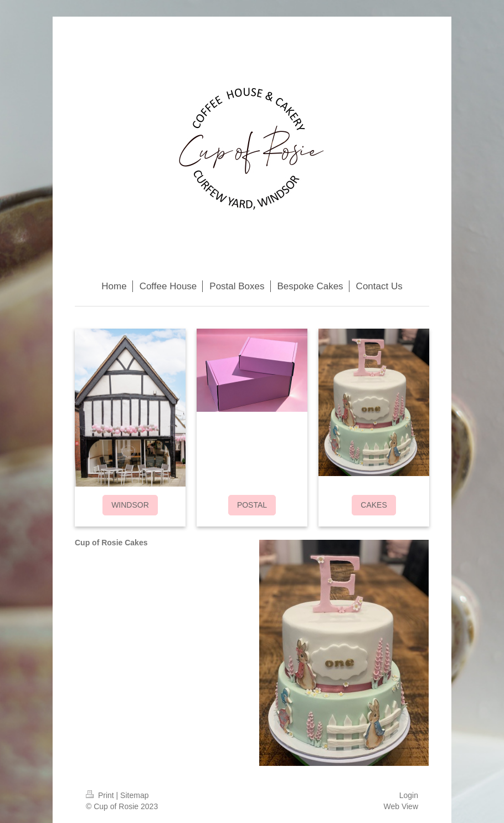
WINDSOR (130, 505)
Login (409, 795)
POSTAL (252, 505)
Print (101, 795)
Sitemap (134, 795)
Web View (401, 806)
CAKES (374, 505)
